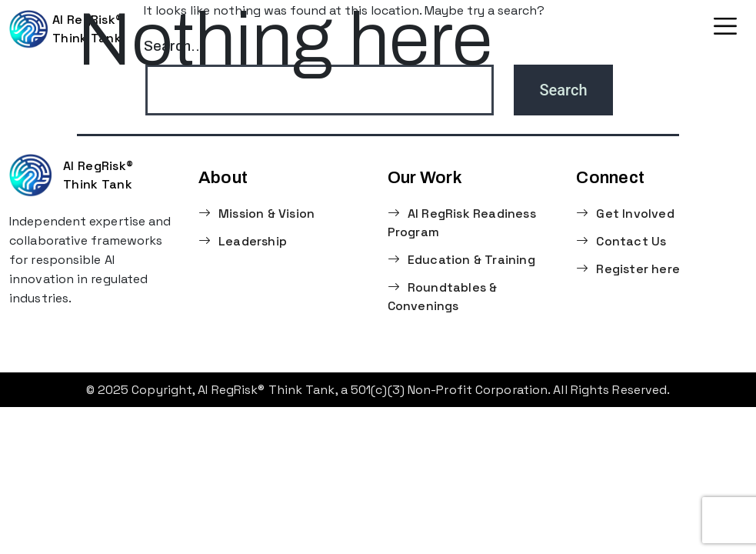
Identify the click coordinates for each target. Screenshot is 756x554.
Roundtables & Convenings (443, 297)
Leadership (243, 241)
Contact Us (621, 241)
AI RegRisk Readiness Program (462, 223)
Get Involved (625, 214)
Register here (628, 269)
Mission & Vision (256, 214)
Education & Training (461, 260)
